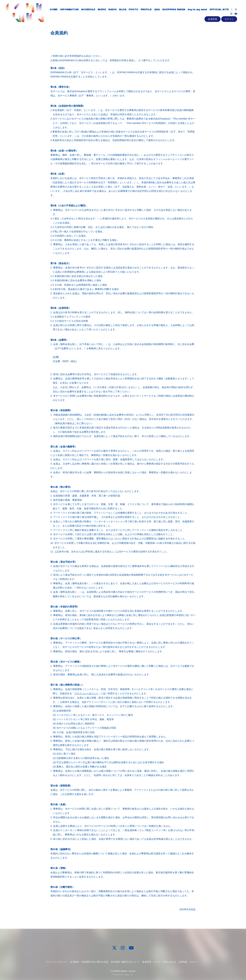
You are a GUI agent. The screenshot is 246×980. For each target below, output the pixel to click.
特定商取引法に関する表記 (95, 962)
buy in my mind (197, 10)
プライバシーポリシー (86, 693)
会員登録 (213, 20)
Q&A (157, 10)
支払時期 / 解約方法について (125, 962)
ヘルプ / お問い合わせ (165, 962)
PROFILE (146, 10)
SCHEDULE (88, 10)
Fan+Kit (132, 971)
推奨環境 (147, 962)
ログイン (229, 20)
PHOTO (133, 10)
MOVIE (101, 10)
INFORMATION (69, 10)
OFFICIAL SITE (219, 10)
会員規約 (75, 962)
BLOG (122, 10)
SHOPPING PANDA (173, 10)
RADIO (112, 10)
